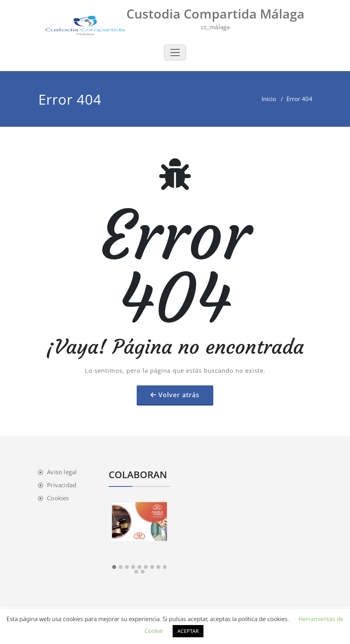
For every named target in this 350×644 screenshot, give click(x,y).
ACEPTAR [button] (188, 631)
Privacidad (62, 485)
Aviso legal (62, 472)
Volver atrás (179, 395)
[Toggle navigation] (175, 53)
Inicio (269, 99)
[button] (114, 567)
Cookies (58, 498)
